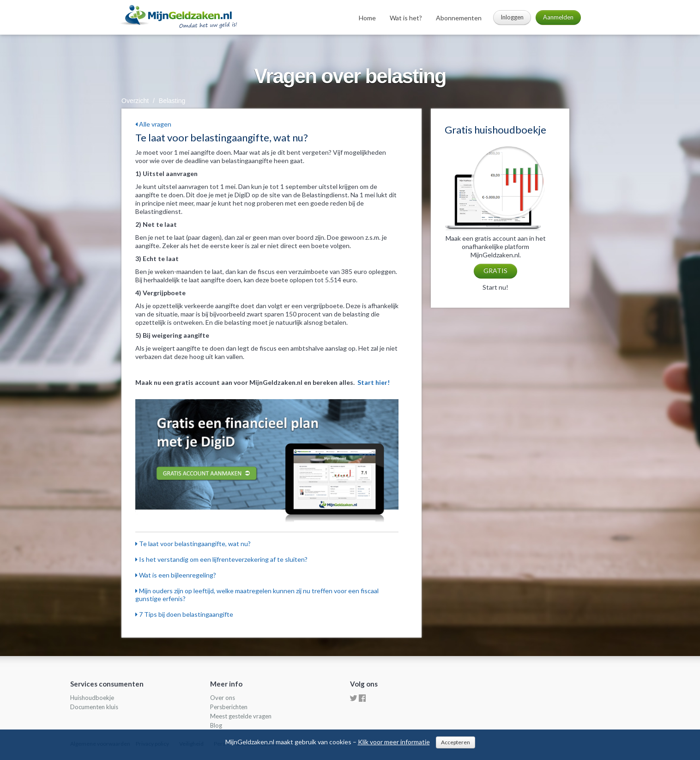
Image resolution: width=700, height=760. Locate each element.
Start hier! (374, 382)
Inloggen (512, 17)
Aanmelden (558, 17)
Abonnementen (459, 18)
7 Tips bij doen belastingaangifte (184, 614)
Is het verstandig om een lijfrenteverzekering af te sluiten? (221, 559)
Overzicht (135, 101)
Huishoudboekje (92, 698)
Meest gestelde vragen (241, 716)
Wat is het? (406, 18)
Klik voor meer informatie (394, 742)
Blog (216, 725)
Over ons (223, 698)
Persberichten (229, 707)
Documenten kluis (94, 707)
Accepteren (456, 742)
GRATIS (495, 271)
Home (367, 18)
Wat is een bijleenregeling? (176, 575)
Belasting (172, 101)
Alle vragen (153, 124)
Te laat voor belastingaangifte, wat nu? (193, 544)
